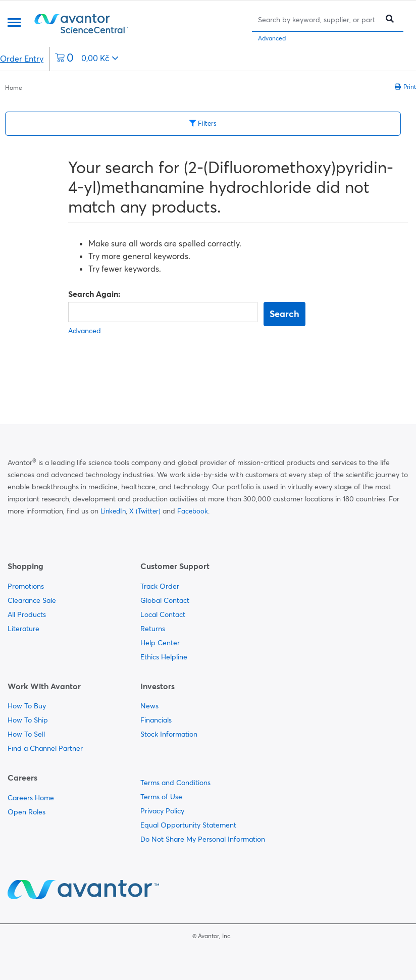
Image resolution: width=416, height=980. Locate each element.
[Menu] (14, 23)
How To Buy (27, 706)
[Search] (318, 19)
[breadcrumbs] (14, 87)
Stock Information (169, 734)
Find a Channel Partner (45, 748)
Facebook (193, 511)
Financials (156, 720)
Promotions (26, 586)
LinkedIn (113, 511)
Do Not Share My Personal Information (203, 839)
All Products (27, 614)
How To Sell (26, 734)
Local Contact (163, 614)
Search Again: (94, 294)
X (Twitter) (145, 511)
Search (284, 314)
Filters (203, 123)
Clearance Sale (32, 600)
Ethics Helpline (164, 657)
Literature (23, 629)
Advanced (272, 38)
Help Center (160, 643)
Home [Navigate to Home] (14, 88)
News (149, 706)
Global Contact (165, 600)
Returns (153, 629)
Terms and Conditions (175, 783)
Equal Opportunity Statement (188, 825)
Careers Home (31, 798)
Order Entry (22, 59)
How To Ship (28, 720)
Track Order (160, 586)
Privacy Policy (162, 811)
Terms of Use (161, 797)
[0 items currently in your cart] (87, 59)
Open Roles (27, 812)
